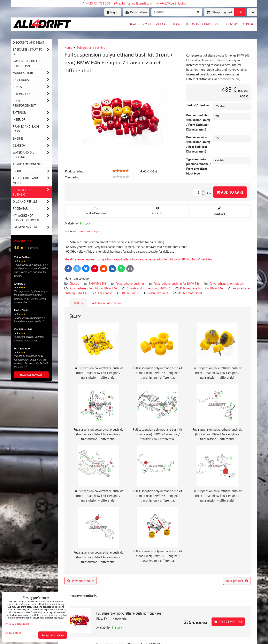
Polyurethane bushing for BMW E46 (177, 283)
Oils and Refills (32, 202)
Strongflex (32, 94)
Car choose (105, 293)
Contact (249, 24)
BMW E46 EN (97, 283)
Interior (32, 120)
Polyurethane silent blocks (227, 283)
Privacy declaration (17, 624)
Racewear (32, 209)
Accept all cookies (53, 635)
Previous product (81, 581)
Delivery (231, 24)
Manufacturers (159, 293)
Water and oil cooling (32, 155)
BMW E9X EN (131, 293)
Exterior (32, 113)
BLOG (177, 24)
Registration (136, 12)
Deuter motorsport (190, 293)
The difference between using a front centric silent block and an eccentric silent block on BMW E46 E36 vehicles (138, 259)
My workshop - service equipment (32, 218)
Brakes (32, 171)
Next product (237, 581)
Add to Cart (230, 192)
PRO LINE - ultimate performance (27, 63)
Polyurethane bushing (130, 283)
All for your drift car (148, 24)
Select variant (228, 622)
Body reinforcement (32, 103)
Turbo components (27, 164)
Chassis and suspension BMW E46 (148, 288)
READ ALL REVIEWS (31, 375)
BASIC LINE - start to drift (32, 52)
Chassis (74, 283)
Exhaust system (32, 227)
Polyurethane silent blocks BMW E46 (93, 288)
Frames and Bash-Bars (32, 129)
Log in (113, 12)
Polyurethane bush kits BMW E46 (201, 288)
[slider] (121, 171)
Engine (32, 138)
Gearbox (32, 145)
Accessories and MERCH (32, 180)
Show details (13, 633)
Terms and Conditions (202, 24)
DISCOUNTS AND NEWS (28, 42)
